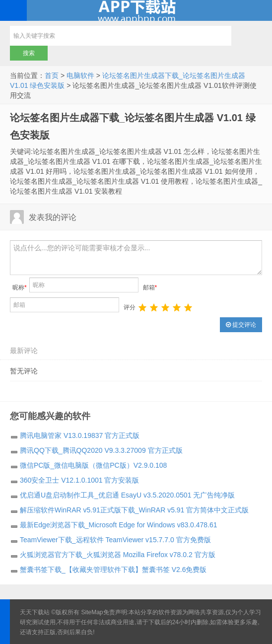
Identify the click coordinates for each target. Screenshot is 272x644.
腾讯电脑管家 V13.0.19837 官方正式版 (80, 435)
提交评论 (241, 325)
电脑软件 (80, 75)
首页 (52, 75)
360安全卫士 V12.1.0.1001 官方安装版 (79, 480)
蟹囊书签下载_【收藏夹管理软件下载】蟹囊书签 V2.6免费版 (113, 570)
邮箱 (150, 287)
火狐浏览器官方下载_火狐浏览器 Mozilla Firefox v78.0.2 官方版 (118, 555)
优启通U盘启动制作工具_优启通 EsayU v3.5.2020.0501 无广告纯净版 (127, 495)
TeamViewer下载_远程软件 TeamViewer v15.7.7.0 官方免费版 (115, 540)
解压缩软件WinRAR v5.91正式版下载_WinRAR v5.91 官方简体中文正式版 (134, 510)
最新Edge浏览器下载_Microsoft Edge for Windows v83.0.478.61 (119, 525)
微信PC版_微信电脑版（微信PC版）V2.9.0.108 (93, 465)
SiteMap (92, 612)
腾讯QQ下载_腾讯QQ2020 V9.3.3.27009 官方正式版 (101, 450)
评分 (130, 307)
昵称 (20, 287)
